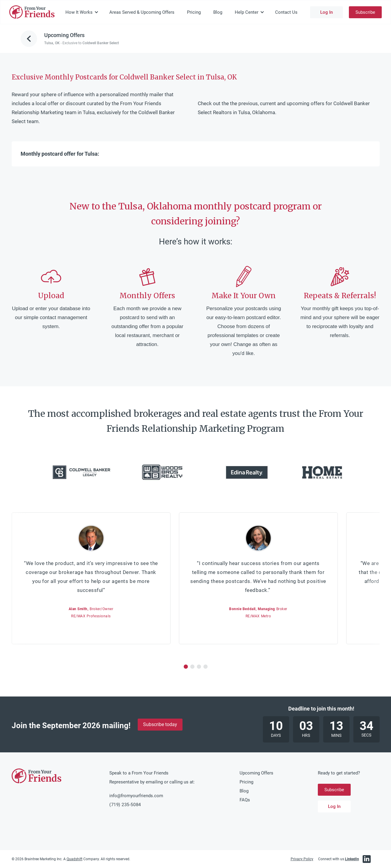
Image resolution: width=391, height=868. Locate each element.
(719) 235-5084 (125, 805)
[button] (82, 12)
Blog (218, 12)
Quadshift (75, 859)
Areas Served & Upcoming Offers (142, 12)
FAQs (245, 800)
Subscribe (365, 12)
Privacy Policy (302, 859)
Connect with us (339, 859)
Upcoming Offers (256, 773)
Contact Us (286, 12)
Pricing (194, 12)
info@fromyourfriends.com (136, 796)
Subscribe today (160, 724)
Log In (326, 12)
